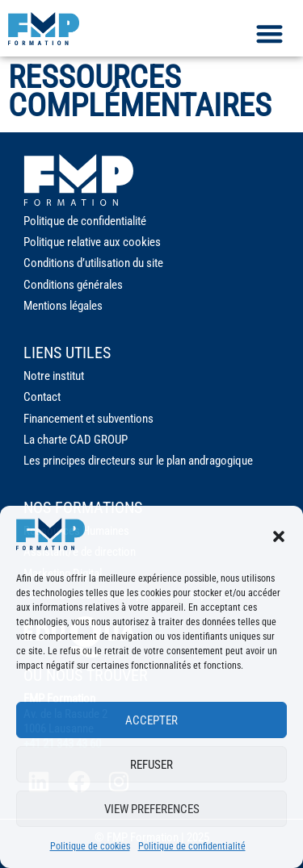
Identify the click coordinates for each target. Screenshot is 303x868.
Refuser (151, 765)
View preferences (152, 809)
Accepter (151, 720)
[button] (279, 536)
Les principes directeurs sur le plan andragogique (138, 461)
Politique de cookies (90, 846)
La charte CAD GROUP (76, 440)
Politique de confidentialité (192, 846)
